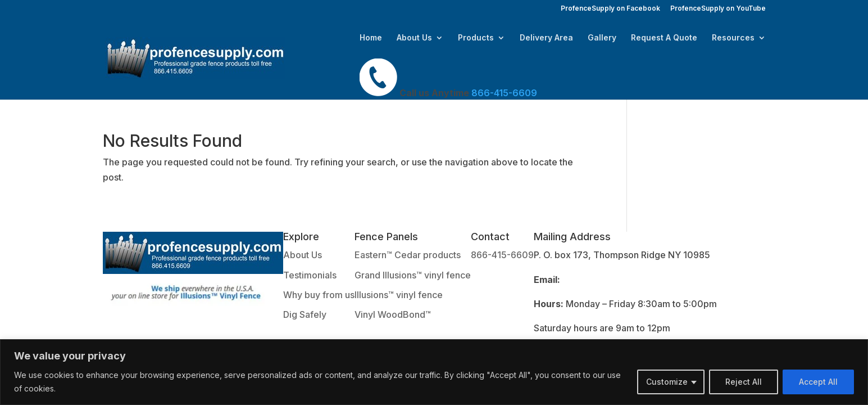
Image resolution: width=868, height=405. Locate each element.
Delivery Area (546, 38)
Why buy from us (319, 295)
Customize (667, 382)
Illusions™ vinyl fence (399, 295)
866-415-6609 (502, 255)
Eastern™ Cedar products (408, 255)
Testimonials (310, 275)
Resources (733, 38)
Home (371, 38)
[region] (434, 372)
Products (476, 38)
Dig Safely (305, 314)
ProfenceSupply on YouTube (718, 9)
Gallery (602, 38)
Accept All (818, 382)
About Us (414, 38)
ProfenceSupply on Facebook (610, 9)
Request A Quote (664, 38)
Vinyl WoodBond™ (393, 314)
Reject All (744, 382)
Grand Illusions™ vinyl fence (413, 275)
